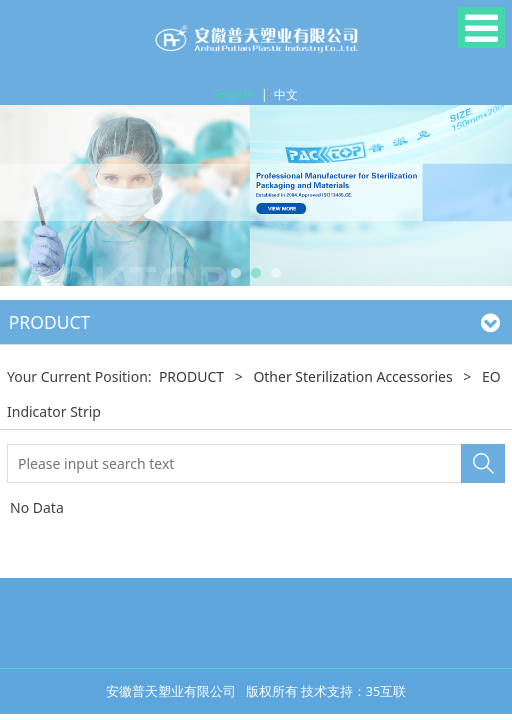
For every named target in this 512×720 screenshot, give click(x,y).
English (234, 94)
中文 (286, 94)
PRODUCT (191, 376)
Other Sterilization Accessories (352, 376)
